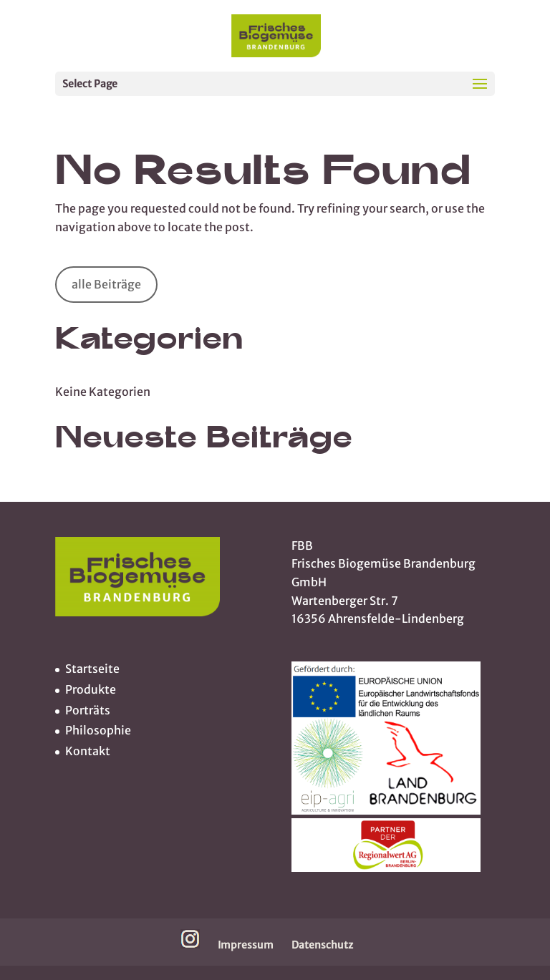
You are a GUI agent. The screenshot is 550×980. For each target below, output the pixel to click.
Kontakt (88, 751)
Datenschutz (322, 945)
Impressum (246, 945)
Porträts (88, 710)
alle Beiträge (106, 284)
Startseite (92, 669)
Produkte (91, 689)
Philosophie (98, 730)
